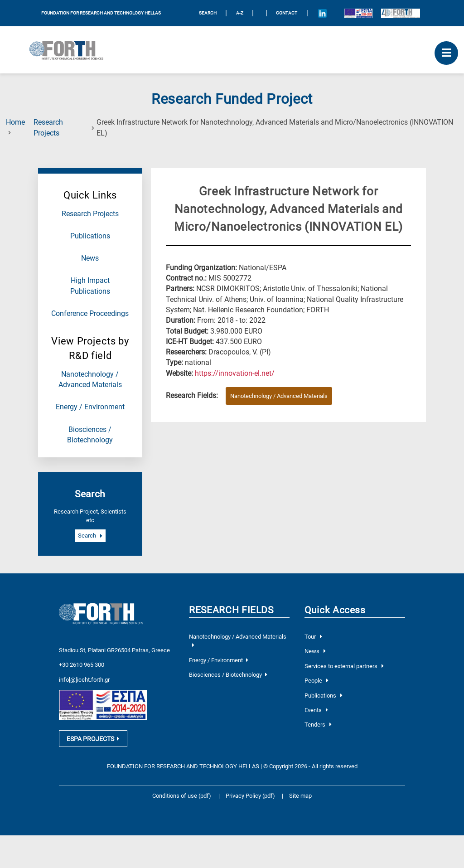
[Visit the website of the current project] (235, 373)
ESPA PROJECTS (93, 741)
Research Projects (90, 214)
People (317, 681)
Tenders (318, 725)
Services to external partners (344, 666)
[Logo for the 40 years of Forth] (401, 13)
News (90, 258)
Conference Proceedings (90, 314)
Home (15, 122)
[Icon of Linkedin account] (322, 13)
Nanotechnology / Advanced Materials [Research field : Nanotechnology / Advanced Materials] (279, 396)
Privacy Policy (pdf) (251, 798)
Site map (300, 798)
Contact (287, 13)
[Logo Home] (70, 50)
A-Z (240, 13)
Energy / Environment (90, 407)
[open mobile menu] (446, 53)
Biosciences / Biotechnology (228, 675)
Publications (90, 236)
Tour (313, 637)
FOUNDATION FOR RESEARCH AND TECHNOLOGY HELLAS (101, 13)
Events (316, 710)
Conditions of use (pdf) (182, 798)
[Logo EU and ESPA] (358, 13)
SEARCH (208, 13)
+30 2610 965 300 (82, 664)
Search (90, 536)
